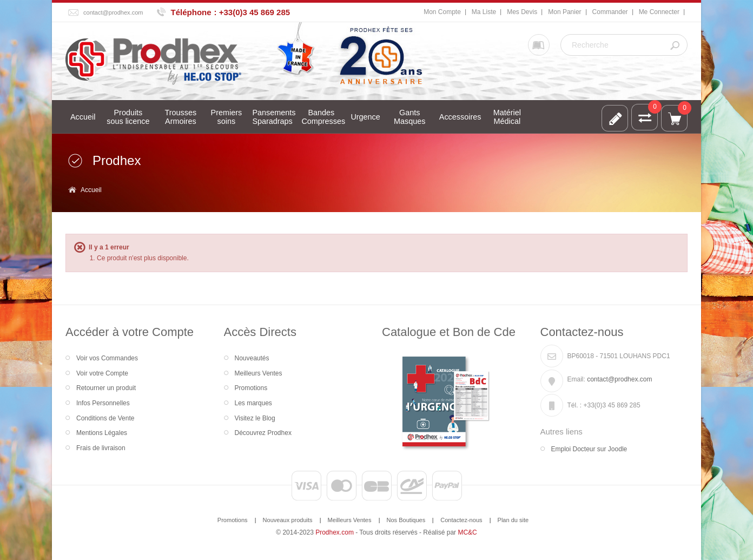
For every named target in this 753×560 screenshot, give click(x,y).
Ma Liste (484, 12)
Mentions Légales (102, 433)
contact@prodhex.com (113, 12)
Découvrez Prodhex (263, 433)
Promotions (251, 388)
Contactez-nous (461, 520)
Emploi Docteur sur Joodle (589, 449)
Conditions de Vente (105, 418)
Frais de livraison (101, 448)
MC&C (467, 532)
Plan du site (513, 520)
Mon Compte (442, 12)
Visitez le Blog (255, 418)
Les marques (253, 403)
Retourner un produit (106, 388)
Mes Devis (522, 12)
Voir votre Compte (102, 373)
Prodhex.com (335, 532)
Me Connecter (659, 12)
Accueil (91, 190)
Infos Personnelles (103, 403)
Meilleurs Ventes (259, 373)
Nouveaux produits (288, 520)
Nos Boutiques (406, 520)
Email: (576, 379)
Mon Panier (564, 12)
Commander (610, 12)
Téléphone (191, 12)
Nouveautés (252, 358)
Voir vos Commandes (107, 358)
